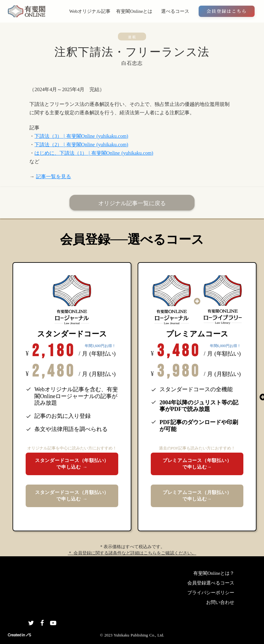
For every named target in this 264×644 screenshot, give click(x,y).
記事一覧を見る (53, 177)
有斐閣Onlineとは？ (214, 573)
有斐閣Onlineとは (134, 11)
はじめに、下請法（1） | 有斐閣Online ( (79, 153)
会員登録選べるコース (211, 583)
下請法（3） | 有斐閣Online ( (66, 136)
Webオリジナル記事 (90, 11)
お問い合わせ (220, 602)
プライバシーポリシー (211, 593)
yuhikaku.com (112, 136)
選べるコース (175, 11)
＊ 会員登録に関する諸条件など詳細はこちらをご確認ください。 (132, 553)
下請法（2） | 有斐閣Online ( (66, 145)
